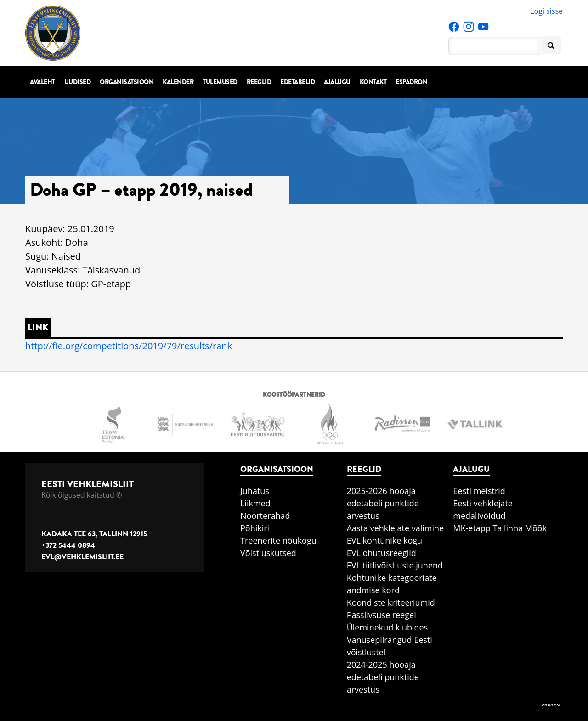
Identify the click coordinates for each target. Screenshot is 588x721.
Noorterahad (265, 516)
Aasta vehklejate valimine (395, 528)
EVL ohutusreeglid (382, 553)
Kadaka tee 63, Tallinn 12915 (94, 534)
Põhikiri (255, 528)
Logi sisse (546, 11)
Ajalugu (337, 82)
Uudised (78, 82)
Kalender (178, 82)
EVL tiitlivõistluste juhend (395, 565)
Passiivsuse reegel (382, 615)
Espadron (411, 82)
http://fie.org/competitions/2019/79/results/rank (129, 346)
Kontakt (373, 82)
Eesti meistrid (479, 491)
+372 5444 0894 (68, 545)
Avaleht (42, 82)
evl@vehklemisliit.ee (82, 557)
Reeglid (259, 82)
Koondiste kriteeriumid (391, 602)
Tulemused (220, 82)
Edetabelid (297, 82)
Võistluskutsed (268, 553)
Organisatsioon (127, 82)
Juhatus (255, 491)
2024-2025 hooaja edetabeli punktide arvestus (383, 677)
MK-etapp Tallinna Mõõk (500, 528)
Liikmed (255, 503)
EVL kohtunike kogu (385, 540)
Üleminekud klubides (387, 627)
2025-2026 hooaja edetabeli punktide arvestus (383, 503)
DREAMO (551, 705)
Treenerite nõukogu (278, 540)
